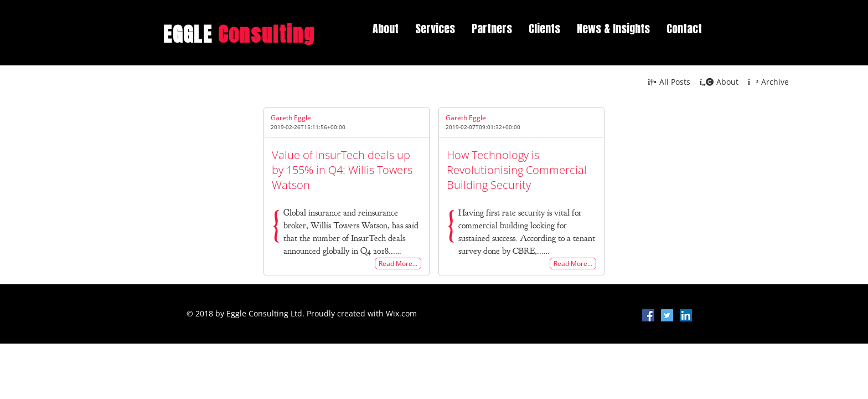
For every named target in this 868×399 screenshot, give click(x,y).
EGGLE (239, 34)
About (386, 29)
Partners (492, 29)
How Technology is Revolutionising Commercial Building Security (517, 170)
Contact (684, 29)
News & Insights (613, 29)
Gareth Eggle (291, 118)
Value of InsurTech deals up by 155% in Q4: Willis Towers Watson (342, 170)
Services (435, 29)
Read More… (398, 264)
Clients (544, 29)
